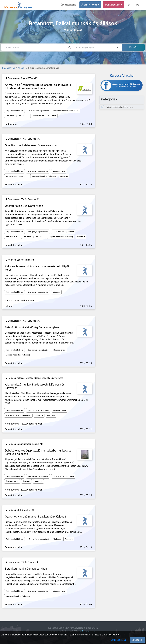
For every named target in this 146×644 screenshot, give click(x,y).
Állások (22, 68)
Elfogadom (137, 640)
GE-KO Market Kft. (26, 510)
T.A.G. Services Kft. (31, 139)
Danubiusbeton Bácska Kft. (30, 444)
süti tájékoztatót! (112, 635)
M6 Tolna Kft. (32, 78)
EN (129, 5)
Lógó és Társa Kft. (26, 260)
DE (138, 5)
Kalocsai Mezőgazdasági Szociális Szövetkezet (40, 378)
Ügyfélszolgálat (68, 5)
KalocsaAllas (9, 68)
